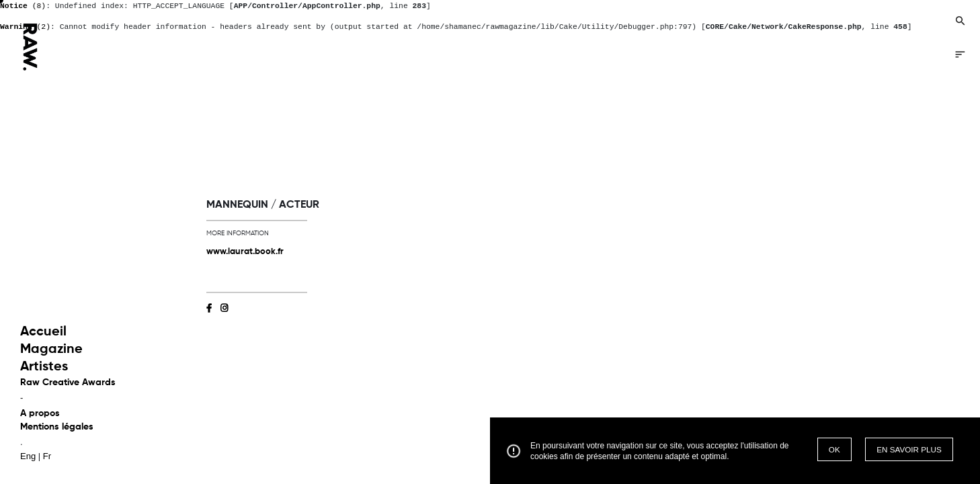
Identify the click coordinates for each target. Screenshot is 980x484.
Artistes (44, 367)
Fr (47, 456)
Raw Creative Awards (68, 382)
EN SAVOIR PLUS (909, 449)
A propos (40, 413)
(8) (23, 6)
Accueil (43, 332)
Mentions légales (57, 427)
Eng (28, 456)
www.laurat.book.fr (245, 252)
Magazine (51, 350)
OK (834, 449)
